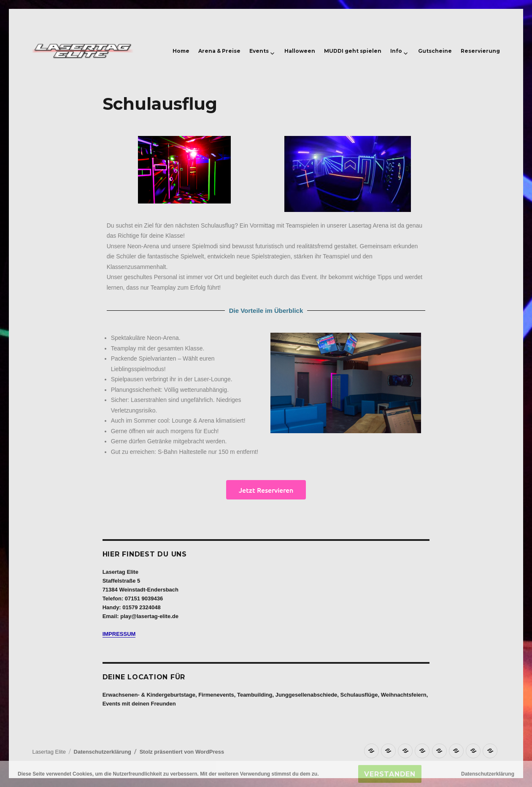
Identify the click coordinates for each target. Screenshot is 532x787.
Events (259, 51)
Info (396, 51)
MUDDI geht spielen (353, 51)
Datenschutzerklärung (103, 752)
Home (181, 51)
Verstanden (390, 774)
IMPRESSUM (119, 634)
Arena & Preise (219, 51)
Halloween (300, 51)
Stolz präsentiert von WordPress (182, 752)
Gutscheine (435, 51)
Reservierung (480, 51)
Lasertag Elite (49, 752)
